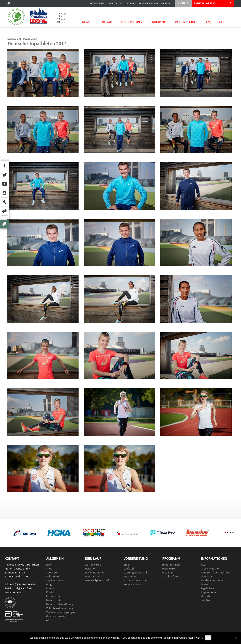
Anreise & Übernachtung (216, 572)
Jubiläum (207, 600)
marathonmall (171, 565)
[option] (25, 533)
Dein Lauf (107, 22)
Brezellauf (168, 572)
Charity (112, 3)
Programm (160, 22)
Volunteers (128, 3)
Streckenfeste (170, 576)
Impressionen (209, 592)
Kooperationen (133, 584)
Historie (206, 596)
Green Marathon (211, 569)
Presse (166, 3)
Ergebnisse (207, 588)
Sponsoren (97, 3)
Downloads (208, 584)
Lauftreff (129, 569)
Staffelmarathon (95, 572)
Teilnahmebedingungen (61, 612)
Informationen (188, 22)
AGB (49, 620)
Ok (208, 638)
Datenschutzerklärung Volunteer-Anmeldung (60, 606)
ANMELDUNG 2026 (205, 3)
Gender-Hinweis (56, 616)
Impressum (53, 596)
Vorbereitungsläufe (135, 580)
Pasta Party (169, 569)
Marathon (91, 569)
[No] (236, 638)
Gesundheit (131, 576)
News (87, 22)
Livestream (208, 576)
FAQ (209, 22)
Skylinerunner (148, 3)
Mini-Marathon (94, 576)
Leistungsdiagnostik (136, 572)
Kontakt (51, 592)
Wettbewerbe (93, 565)
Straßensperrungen (213, 580)
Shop (223, 22)
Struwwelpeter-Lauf (97, 580)
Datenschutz (54, 600)
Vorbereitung (133, 22)
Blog (49, 584)
